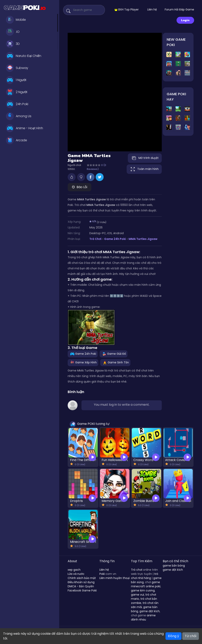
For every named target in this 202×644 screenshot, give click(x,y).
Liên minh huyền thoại (115, 578)
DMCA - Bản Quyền (81, 586)
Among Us (19, 116)
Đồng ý (173, 636)
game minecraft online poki (146, 584)
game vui (137, 595)
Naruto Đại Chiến (24, 56)
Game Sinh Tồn (115, 362)
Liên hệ (152, 9)
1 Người (16, 80)
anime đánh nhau (143, 617)
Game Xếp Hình (83, 362)
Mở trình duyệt (145, 158)
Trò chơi (137, 570)
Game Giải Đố (114, 354)
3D (13, 44)
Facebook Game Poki (82, 590)
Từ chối (191, 636)
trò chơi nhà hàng (145, 576)
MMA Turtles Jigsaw (143, 239)
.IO (13, 32)
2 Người (17, 92)
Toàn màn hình (144, 169)
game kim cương (143, 590)
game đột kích (150, 611)
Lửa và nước (76, 574)
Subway (17, 68)
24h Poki (17, 104)
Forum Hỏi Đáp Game (179, 9)
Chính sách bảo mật (82, 578)
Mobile (16, 20)
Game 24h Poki (115, 239)
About (72, 561)
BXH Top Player (127, 9)
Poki (102, 574)
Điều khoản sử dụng (81, 582)
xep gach (74, 570)
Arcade (16, 140)
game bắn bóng (174, 566)
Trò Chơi (95, 239)
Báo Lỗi (79, 187)
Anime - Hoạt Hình (24, 128)
